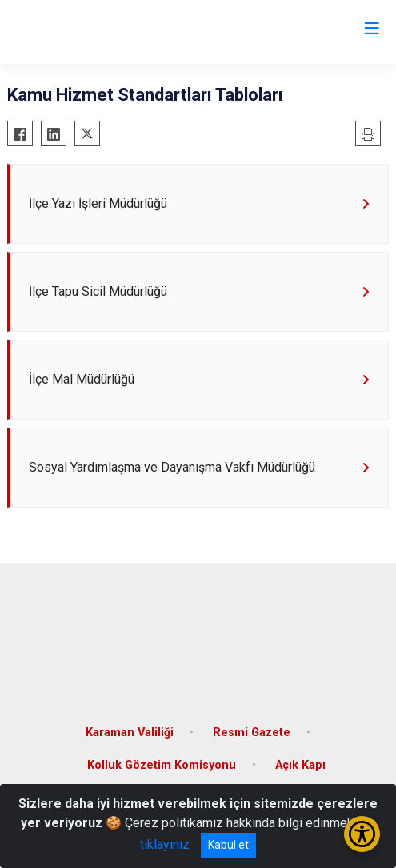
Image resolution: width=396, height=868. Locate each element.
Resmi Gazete (252, 733)
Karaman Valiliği (130, 733)
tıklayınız (165, 844)
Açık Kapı (300, 765)
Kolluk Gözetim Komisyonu (162, 765)
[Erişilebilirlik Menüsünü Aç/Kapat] (362, 834)
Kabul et (228, 845)
